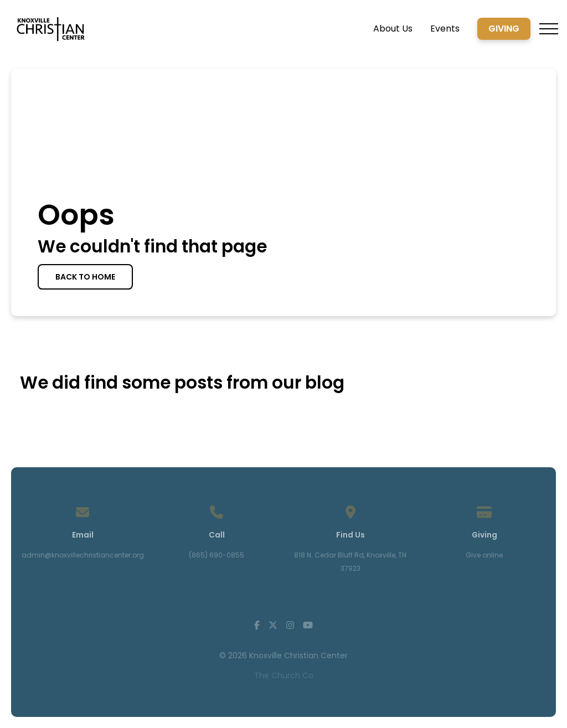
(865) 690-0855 (217, 555)
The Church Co (284, 675)
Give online (484, 555)
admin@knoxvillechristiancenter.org (83, 555)
